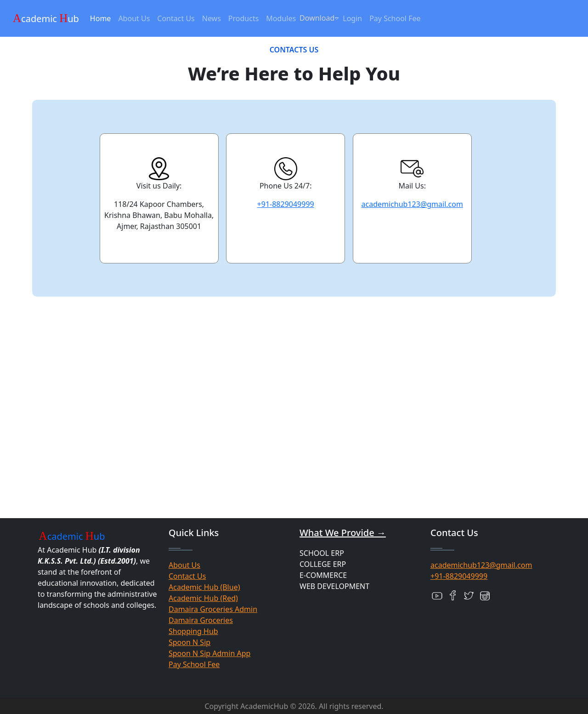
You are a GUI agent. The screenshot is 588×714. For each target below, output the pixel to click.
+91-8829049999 (286, 204)
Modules (281, 18)
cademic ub (46, 18)
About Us (134, 18)
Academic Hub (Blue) (204, 587)
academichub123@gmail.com (412, 204)
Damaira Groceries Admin (213, 609)
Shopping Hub (193, 631)
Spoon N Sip (189, 642)
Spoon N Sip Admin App (209, 653)
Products (244, 18)
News (212, 18)
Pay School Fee (395, 18)
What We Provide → (343, 533)
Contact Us (176, 18)
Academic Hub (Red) (203, 598)
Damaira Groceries (201, 620)
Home (101, 18)
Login (352, 18)
